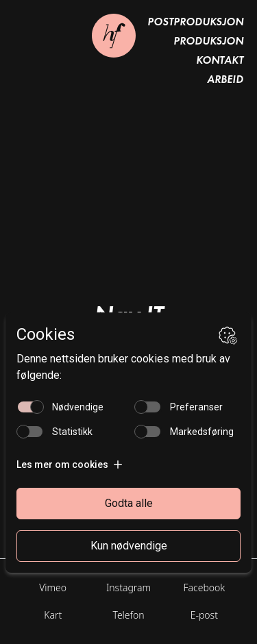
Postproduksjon (195, 22)
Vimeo (53, 587)
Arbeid (225, 79)
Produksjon (208, 41)
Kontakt (220, 60)
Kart (53, 615)
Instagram (128, 587)
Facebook (204, 587)
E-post (204, 615)
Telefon (128, 615)
